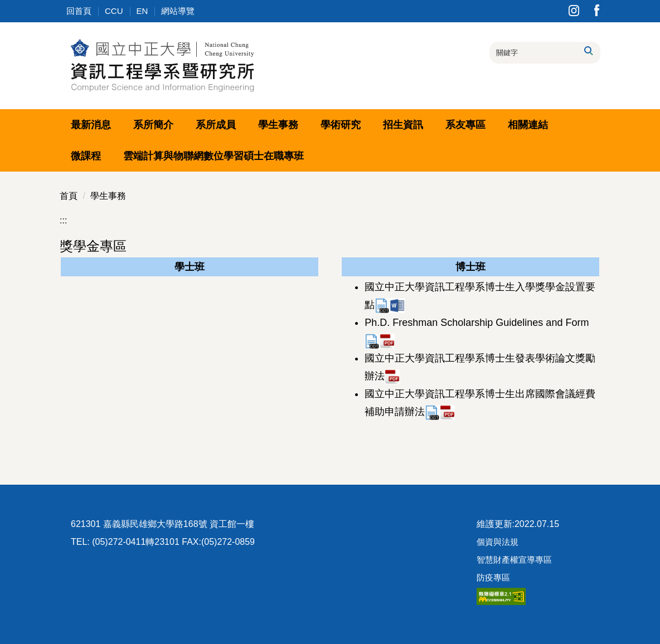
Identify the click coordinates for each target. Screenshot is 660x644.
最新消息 (91, 125)
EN (142, 11)
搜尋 (588, 51)
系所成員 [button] (216, 125)
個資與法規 (498, 542)
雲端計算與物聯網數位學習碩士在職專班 (213, 156)
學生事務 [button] (278, 125)
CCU (114, 11)
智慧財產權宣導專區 (514, 560)
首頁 (69, 196)
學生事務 (108, 196)
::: (63, 220)
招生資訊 (403, 125)
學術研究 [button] (341, 125)
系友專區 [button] (465, 125)
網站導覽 (178, 11)
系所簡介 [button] (153, 125)
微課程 (86, 156)
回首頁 (79, 11)
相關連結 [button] (528, 125)
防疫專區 (493, 577)
